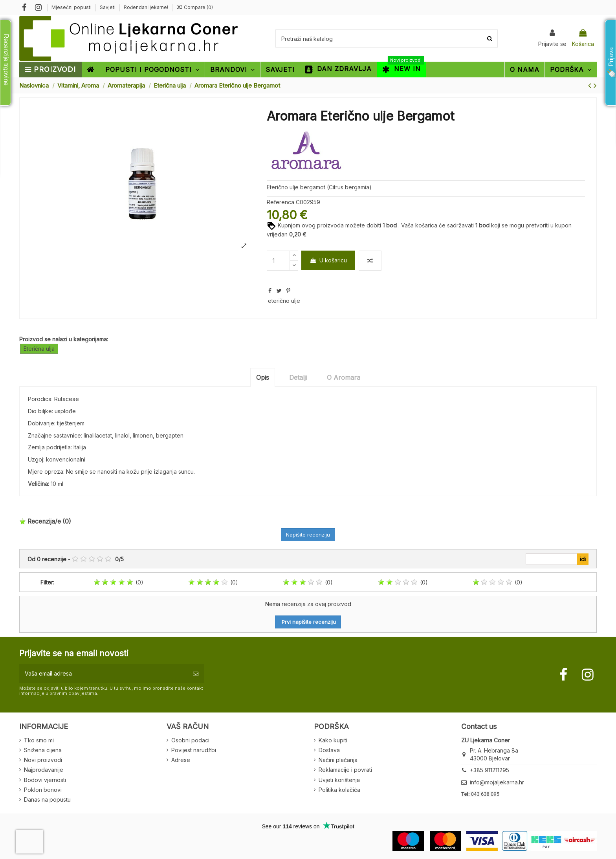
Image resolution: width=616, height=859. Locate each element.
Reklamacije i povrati (345, 770)
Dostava (329, 750)
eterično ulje (284, 301)
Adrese (181, 760)
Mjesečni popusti (72, 7)
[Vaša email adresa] (103, 673)
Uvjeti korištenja (339, 780)
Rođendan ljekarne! (146, 7)
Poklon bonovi (43, 790)
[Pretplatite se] (196, 673)
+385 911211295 (489, 770)
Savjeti (108, 7)
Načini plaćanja (338, 760)
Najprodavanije (44, 770)
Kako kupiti (333, 740)
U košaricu (328, 260)
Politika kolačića (339, 790)
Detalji (298, 377)
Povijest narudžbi (194, 750)
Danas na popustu (47, 799)
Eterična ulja (39, 349)
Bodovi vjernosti (45, 780)
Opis (263, 377)
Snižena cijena (43, 750)
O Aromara (344, 377)
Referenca (280, 202)
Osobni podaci (190, 740)
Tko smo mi (39, 740)
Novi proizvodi (43, 760)
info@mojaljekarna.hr (497, 782)
